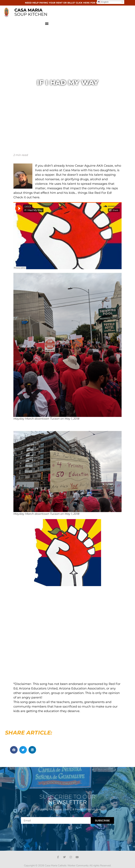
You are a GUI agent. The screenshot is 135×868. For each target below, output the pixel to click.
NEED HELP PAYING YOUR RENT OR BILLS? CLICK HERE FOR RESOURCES (67, 3)
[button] (47, 23)
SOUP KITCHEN (31, 12)
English (103, 2)
